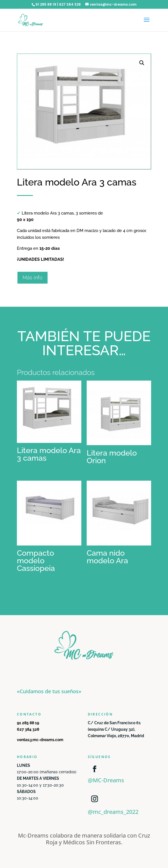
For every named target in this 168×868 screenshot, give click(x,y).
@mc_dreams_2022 (113, 812)
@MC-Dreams (106, 780)
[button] (142, 63)
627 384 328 (28, 729)
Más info (33, 278)
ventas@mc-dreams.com (40, 740)
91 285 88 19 (28, 723)
